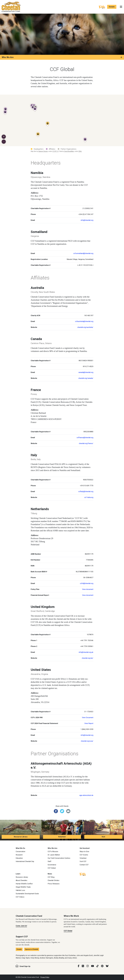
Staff (49, 861)
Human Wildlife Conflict (24, 884)
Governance (52, 865)
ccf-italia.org (89, 497)
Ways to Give (84, 852)
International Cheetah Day (25, 861)
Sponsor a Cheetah (32, 949)
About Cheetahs (21, 880)
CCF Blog (51, 877)
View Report (89, 723)
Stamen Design (43, 151)
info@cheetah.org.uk (86, 652)
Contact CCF (84, 865)
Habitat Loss (20, 890)
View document (88, 589)
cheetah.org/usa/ (87, 741)
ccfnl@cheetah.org (87, 583)
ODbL (80, 151)
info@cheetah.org (87, 220)
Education (19, 858)
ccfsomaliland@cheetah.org (83, 253)
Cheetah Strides (53, 880)
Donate (112, 7)
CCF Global (52, 868)
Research (19, 855)
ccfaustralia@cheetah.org (84, 321)
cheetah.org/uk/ (88, 658)
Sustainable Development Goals (27, 894)
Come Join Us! (21, 926)
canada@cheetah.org (86, 372)
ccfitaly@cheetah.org (86, 491)
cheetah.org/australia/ (85, 327)
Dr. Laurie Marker (54, 855)
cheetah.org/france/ (86, 443)
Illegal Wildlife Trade (23, 887)
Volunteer (62, 837)
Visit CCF (83, 861)
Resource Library (21, 837)
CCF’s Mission (53, 852)
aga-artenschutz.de (86, 795)
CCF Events (84, 855)
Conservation (20, 852)
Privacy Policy (45, 977)
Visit (103, 837)
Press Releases (54, 884)
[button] (4, 137)
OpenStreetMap (69, 151)
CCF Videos (20, 897)
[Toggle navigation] (121, 7)
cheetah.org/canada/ (86, 378)
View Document (88, 718)
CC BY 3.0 (55, 151)
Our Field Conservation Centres (59, 858)
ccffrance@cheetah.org (85, 438)
